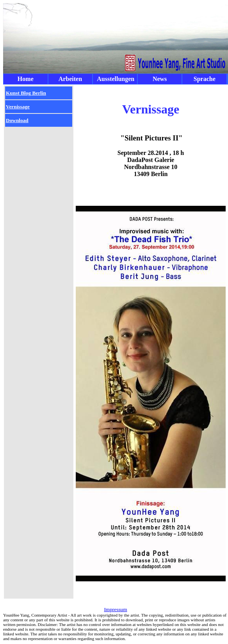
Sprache (205, 79)
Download (17, 120)
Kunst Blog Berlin (26, 93)
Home (26, 79)
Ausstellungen (116, 79)
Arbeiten (70, 79)
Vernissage (18, 107)
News (160, 79)
